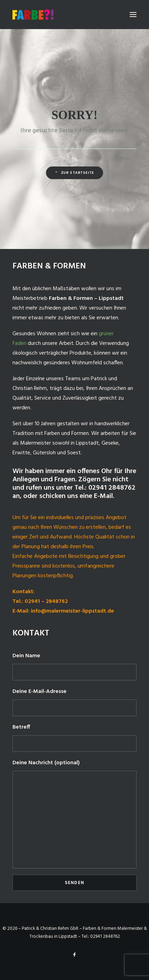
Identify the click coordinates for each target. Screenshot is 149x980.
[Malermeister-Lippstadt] (33, 15)
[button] (133, 15)
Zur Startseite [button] (74, 173)
